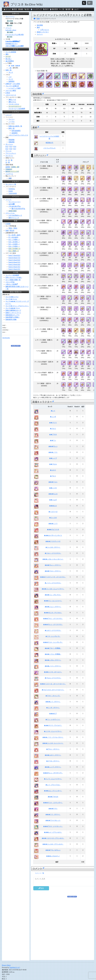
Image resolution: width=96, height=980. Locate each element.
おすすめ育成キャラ (15, 215)
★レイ (53, 411)
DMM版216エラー (12, 44)
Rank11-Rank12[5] (14, 269)
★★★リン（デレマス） (53, 595)
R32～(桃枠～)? (14, 251)
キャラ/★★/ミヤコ (12, 297)
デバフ (11, 79)
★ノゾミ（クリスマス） (53, 583)
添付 (45, 9)
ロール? (8, 57)
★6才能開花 (10, 61)
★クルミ (53, 429)
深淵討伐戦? (13, 211)
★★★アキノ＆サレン (53, 850)
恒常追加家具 (16, 131)
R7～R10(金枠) (13, 237)
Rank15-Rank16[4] (14, 260)
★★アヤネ (53, 434)
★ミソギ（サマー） (53, 708)
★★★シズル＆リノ (53, 856)
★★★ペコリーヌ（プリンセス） (53, 838)
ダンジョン (9, 144)
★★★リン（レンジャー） (53, 601)
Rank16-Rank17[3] (14, 258)
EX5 (7, 149)
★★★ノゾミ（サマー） (53, 666)
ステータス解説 (11, 91)
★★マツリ (53, 423)
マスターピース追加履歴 (17, 109)
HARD (11, 191)
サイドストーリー (15, 202)
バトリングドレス (49, 148)
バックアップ (36, 9)
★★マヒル (53, 464)
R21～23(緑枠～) (14, 244)
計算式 (8, 93)
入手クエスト (45, 30)
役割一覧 (9, 70)
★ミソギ (53, 417)
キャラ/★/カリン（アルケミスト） (17, 306)
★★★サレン (53, 446)
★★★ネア (53, 714)
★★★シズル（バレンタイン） (53, 559)
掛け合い (9, 59)
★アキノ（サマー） (53, 749)
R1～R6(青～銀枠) (15, 235)
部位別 (12, 231)
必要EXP (8, 84)
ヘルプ (75, 9)
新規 (14, 9)
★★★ (18, 66)
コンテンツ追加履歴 (12, 275)
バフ (10, 77)
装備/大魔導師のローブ (13, 310)
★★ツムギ (53, 500)
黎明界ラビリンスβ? (12, 171)
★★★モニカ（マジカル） (53, 613)
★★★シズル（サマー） (53, 660)
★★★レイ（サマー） (53, 702)
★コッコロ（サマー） (53, 547)
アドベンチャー (11, 153)
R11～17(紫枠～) (14, 240)
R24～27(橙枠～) (14, 246)
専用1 (10, 228)
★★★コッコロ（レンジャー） (53, 743)
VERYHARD (13, 193)
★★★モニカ (53, 494)
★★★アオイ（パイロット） (53, 826)
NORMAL (12, 189)
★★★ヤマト (53, 809)
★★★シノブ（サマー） (53, 767)
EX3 (11, 147)
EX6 (11, 149)
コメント (40, 34)
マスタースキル (14, 104)
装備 (7, 231)
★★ (13, 66)
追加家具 (15, 133)
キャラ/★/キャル (11, 299)
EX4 (15, 147)
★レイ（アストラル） (53, 785)
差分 (27, 9)
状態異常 (12, 81)
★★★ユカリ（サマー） (53, 755)
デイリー (12, 119)
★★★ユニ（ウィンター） (53, 791)
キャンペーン (10, 16)
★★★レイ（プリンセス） (53, 832)
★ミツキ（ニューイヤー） (53, 731)
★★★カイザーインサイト (53, 535)
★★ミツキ (53, 488)
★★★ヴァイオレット (53, 820)
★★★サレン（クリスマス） (53, 624)
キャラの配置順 (11, 52)
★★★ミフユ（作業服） (53, 654)
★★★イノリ (53, 524)
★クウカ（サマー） (53, 761)
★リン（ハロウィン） (53, 719)
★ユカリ (53, 470)
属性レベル (12, 100)
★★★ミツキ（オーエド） (53, 672)
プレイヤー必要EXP (12, 86)
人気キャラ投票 (12, 284)
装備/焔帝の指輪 (11, 319)
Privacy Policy (6, 965)
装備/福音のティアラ (12, 315)
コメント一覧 (40, 873)
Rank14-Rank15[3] (14, 262)
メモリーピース (11, 95)
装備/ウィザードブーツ (13, 313)
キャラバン (9, 156)
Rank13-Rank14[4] (14, 265)
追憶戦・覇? (15, 167)
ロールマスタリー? (15, 106)
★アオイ (53, 476)
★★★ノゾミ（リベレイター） (53, 737)
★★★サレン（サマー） (53, 565)
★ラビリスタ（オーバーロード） (53, 690)
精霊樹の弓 (49, 143)
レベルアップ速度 (15, 88)
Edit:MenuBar (6, 338)
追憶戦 (8, 167)
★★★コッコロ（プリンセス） (53, 844)
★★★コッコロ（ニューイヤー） (53, 589)
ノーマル (12, 122)
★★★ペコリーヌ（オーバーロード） (53, 684)
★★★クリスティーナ (53, 541)
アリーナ (9, 151)
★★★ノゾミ (53, 452)
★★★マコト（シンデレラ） (53, 642)
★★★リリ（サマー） (53, 814)
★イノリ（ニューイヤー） (53, 779)
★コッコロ (53, 518)
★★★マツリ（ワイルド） (53, 725)
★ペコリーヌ (53, 512)
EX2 (7, 147)
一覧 (62, 9)
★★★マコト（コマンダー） (53, 803)
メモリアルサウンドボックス (18, 135)
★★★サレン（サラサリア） (53, 773)
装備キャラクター (43, 32)
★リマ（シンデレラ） (53, 636)
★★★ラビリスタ (53, 529)
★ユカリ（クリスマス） (53, 630)
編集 (21, 9)
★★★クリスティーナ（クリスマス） (53, 577)
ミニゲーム (9, 174)
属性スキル (12, 102)
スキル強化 (16, 84)
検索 (68, 9)
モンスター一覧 (11, 184)
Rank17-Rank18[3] (14, 255)
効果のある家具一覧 (15, 126)
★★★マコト (53, 482)
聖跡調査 (12, 140)
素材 (38, 27)
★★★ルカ (53, 506)
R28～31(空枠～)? (14, 249)
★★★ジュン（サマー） (53, 607)
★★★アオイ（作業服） (53, 648)
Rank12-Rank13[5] (14, 267)
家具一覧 (12, 128)
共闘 (10, 178)
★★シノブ (53, 458)
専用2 (15, 228)
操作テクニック (14, 218)
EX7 (15, 149)
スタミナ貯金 (10, 282)
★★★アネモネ (53, 797)
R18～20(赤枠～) (14, 242)
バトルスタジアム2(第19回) (15, 35)
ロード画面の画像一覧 (13, 280)
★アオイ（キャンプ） (53, 696)
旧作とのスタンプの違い (14, 277)
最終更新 (54, 9)
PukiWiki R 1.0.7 (15, 968)
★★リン (53, 440)
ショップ (9, 115)
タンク (11, 72)
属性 (7, 54)
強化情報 (40, 25)
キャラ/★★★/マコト (13, 308)
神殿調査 (12, 142)
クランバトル (10, 213)
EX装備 (8, 224)
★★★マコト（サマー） (53, 571)
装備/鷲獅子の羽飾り (12, 317)
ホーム (7, 9)
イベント (9, 28)
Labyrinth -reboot (11, 30)
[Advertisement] (72, 913)
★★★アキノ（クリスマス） (53, 619)
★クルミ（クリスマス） (53, 553)
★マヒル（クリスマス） (53, 678)
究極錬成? (9, 169)
